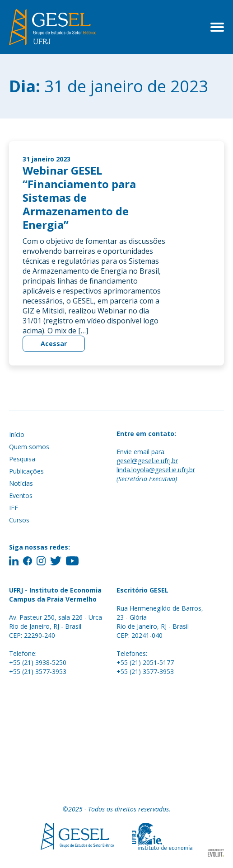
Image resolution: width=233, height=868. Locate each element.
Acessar (54, 344)
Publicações (26, 471)
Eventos (21, 496)
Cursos (19, 520)
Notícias (21, 483)
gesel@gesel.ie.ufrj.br (147, 461)
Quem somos (29, 447)
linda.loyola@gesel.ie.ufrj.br (156, 470)
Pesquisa (22, 459)
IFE (14, 508)
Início (17, 434)
